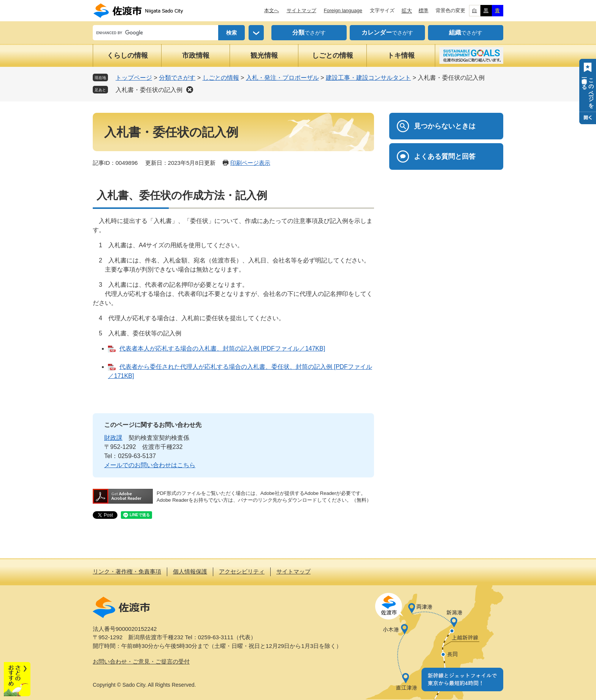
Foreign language (343, 10)
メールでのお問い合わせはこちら (150, 465)
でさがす (309, 33)
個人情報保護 (190, 571)
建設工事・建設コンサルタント (368, 78)
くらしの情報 (127, 55)
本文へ (272, 10)
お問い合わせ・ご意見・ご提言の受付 (141, 661)
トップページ (134, 78)
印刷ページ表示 (250, 163)
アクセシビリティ (242, 571)
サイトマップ (301, 10)
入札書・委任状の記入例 (149, 90)
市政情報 (196, 55)
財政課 (113, 438)
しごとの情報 (333, 55)
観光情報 (264, 55)
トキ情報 (401, 55)
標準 (423, 10)
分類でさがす (177, 78)
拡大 (407, 11)
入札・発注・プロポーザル (282, 78)
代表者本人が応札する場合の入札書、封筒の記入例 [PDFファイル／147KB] (222, 348)
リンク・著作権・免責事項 (127, 571)
